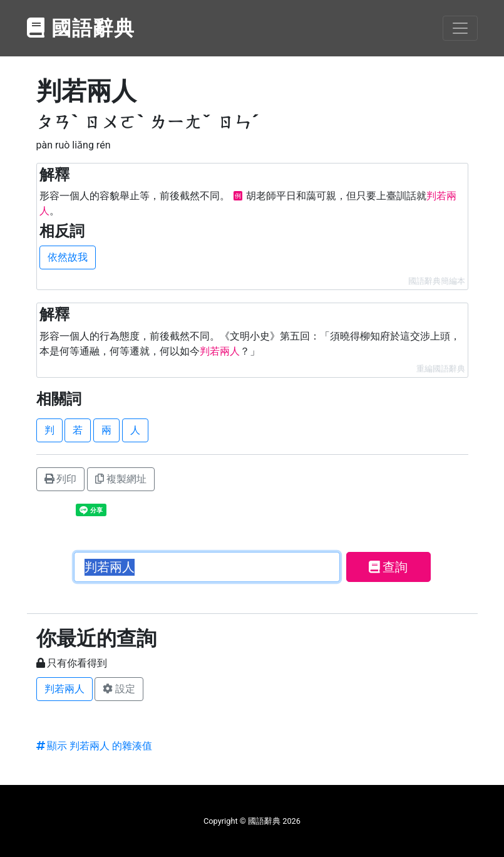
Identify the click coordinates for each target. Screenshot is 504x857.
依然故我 (68, 257)
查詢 (388, 567)
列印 (61, 479)
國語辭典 (81, 28)
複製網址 (121, 479)
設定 (119, 689)
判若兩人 (64, 689)
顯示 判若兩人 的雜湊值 (95, 746)
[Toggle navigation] (460, 28)
